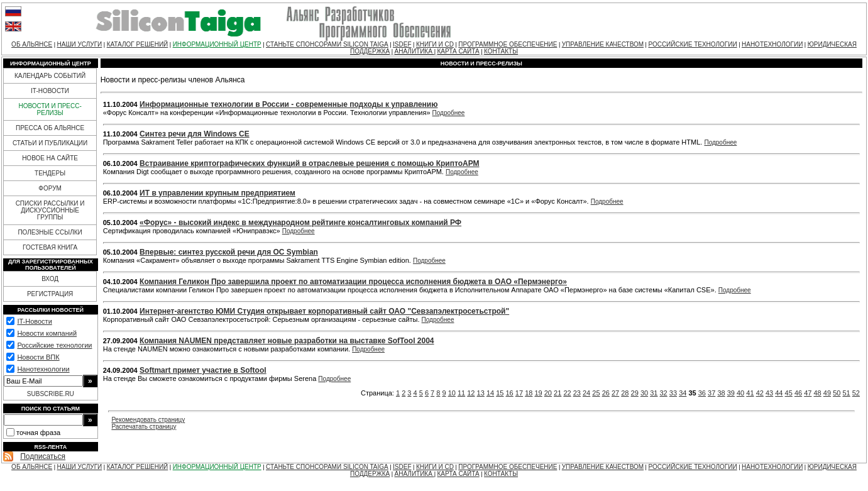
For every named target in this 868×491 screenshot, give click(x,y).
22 (567, 393)
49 (827, 393)
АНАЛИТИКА (415, 51)
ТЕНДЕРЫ (50, 173)
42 (760, 393)
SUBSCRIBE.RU (51, 394)
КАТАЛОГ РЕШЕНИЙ (138, 44)
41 (750, 393)
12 (471, 393)
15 (500, 393)
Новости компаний (47, 333)
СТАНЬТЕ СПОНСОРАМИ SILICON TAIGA (327, 44)
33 (673, 393)
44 (779, 393)
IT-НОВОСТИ (50, 91)
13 (481, 393)
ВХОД (50, 279)
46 (798, 393)
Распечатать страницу (144, 427)
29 (635, 393)
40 (740, 393)
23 (577, 393)
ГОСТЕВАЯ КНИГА (50, 247)
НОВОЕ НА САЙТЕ (50, 158)
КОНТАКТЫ (501, 51)
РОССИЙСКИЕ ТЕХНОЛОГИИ (692, 44)
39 (731, 393)
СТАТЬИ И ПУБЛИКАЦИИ (50, 143)
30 (644, 393)
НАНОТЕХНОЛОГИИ (772, 44)
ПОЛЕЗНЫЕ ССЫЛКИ (50, 232)
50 (837, 393)
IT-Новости (34, 321)
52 (856, 393)
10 (452, 393)
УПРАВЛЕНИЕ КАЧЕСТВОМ (603, 44)
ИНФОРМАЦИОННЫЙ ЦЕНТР (217, 44)
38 (721, 393)
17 (519, 393)
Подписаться (43, 456)
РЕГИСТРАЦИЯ (50, 294)
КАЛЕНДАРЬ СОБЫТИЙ (50, 76)
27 (615, 393)
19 (538, 393)
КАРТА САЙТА (459, 51)
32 (664, 393)
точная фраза (38, 433)
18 (529, 393)
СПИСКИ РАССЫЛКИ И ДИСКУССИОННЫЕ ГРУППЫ (50, 210)
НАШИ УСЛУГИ (79, 44)
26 (606, 393)
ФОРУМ (50, 188)
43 (769, 393)
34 (683, 393)
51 (846, 393)
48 (818, 393)
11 (461, 393)
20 (548, 393)
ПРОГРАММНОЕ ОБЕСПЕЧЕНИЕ (508, 44)
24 (586, 393)
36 (702, 393)
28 (625, 393)
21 (558, 393)
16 (510, 393)
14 (490, 393)
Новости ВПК (38, 357)
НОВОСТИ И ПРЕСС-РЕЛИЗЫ (50, 109)
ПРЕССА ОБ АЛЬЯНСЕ (50, 128)
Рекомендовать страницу (148, 420)
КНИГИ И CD (435, 44)
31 (654, 393)
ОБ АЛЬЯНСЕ (32, 44)
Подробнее (449, 113)
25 (596, 393)
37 (711, 393)
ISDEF (402, 44)
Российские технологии (54, 345)
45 (789, 393)
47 (808, 393)
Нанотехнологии (43, 369)
